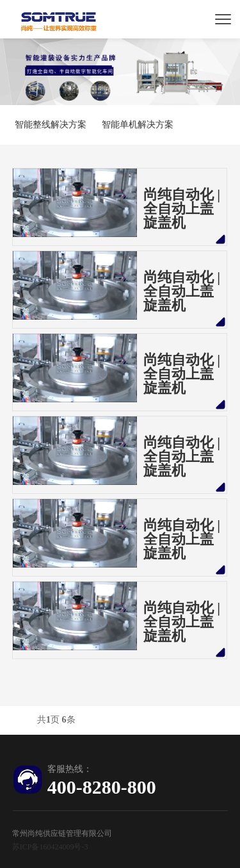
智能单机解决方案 (138, 125)
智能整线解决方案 (51, 125)
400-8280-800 (102, 787)
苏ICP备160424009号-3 (50, 847)
